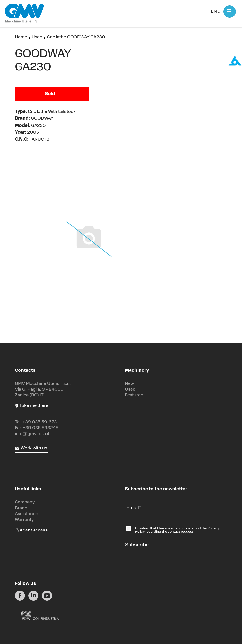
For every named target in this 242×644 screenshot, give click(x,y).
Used (37, 37)
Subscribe (137, 545)
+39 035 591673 (40, 422)
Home (21, 37)
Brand (21, 508)
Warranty (24, 520)
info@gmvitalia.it (32, 434)
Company (25, 502)
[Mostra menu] (230, 12)
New (129, 384)
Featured (134, 395)
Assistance (26, 514)
